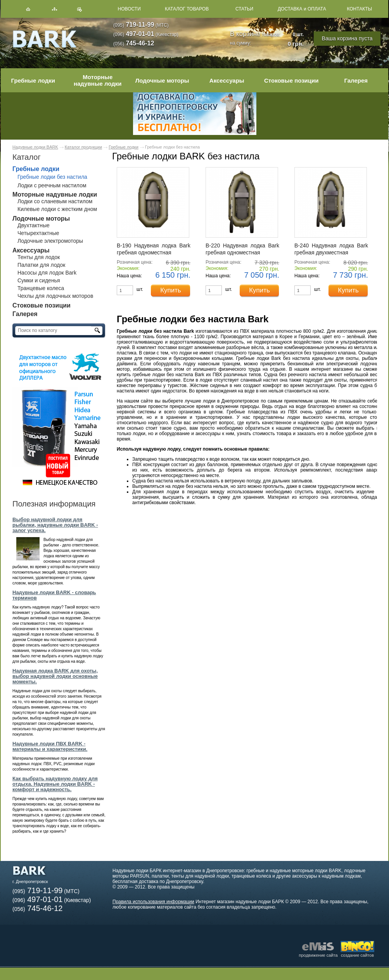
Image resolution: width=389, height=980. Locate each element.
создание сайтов (357, 953)
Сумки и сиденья (39, 280)
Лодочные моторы (162, 80)
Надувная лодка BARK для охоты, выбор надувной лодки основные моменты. (55, 676)
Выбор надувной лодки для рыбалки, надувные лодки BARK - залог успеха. (55, 525)
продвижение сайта (318, 949)
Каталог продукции (83, 147)
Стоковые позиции (291, 80)
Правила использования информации (153, 902)
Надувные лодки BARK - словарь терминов (54, 595)
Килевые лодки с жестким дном (57, 209)
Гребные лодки (33, 80)
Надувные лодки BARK (35, 147)
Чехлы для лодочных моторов (55, 296)
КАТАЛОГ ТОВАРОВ (187, 9)
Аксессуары (227, 80)
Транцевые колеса (41, 288)
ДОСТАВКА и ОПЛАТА (302, 9)
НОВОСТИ (129, 9)
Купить (171, 290)
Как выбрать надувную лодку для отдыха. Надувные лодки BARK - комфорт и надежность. (55, 784)
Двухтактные (34, 225)
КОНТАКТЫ (359, 9)
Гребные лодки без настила (52, 177)
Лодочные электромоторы (50, 241)
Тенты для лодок (39, 257)
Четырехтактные (38, 233)
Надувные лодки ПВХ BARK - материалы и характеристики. (50, 746)
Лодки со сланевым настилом (55, 201)
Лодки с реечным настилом (52, 185)
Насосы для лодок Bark (47, 273)
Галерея (356, 80)
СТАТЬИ (244, 9)
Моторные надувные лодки (98, 80)
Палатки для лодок (41, 265)
